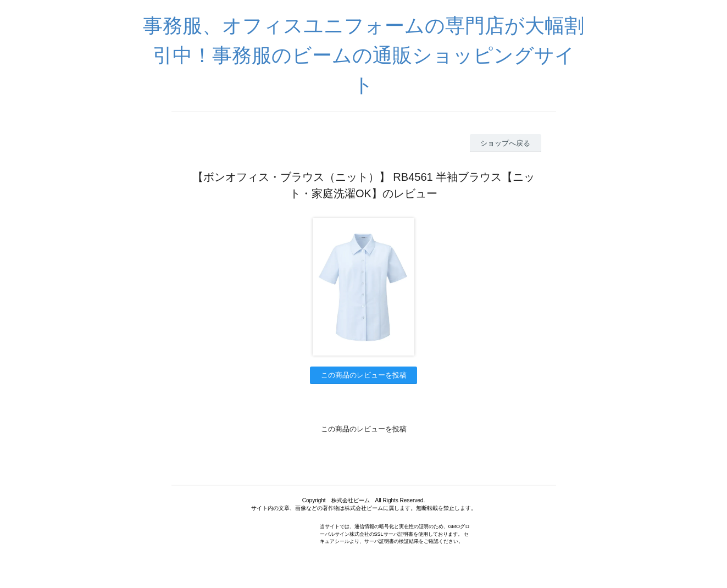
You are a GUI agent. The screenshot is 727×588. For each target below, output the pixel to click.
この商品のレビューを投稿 (364, 375)
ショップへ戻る (505, 143)
